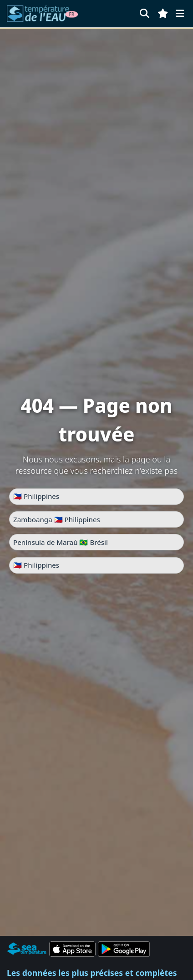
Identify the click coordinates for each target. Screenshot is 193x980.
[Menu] (180, 13)
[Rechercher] (145, 13)
